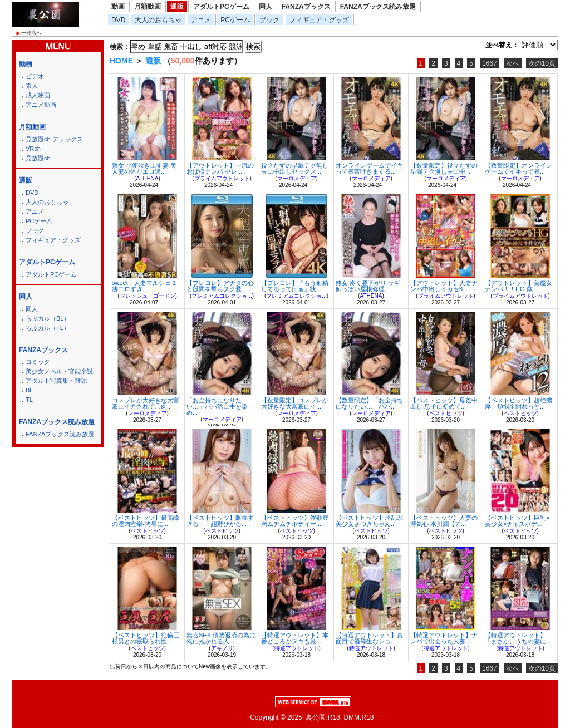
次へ (513, 63)
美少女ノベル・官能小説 (59, 371)
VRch (33, 149)
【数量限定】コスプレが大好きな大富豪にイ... (295, 403)
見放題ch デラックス (54, 139)
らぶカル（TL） (48, 328)
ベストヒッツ (446, 413)
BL (29, 390)
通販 (177, 7)
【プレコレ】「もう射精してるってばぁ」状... (295, 286)
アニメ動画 (41, 105)
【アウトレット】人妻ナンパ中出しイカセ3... (444, 286)
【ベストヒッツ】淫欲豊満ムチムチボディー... (295, 521)
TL (29, 400)
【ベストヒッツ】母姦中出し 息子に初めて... (444, 403)
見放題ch (38, 158)
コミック (38, 362)
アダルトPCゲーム (221, 7)
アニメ (201, 20)
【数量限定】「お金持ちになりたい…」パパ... (369, 403)
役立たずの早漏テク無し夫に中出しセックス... (295, 168)
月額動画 (148, 7)
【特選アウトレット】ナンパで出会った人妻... (444, 638)
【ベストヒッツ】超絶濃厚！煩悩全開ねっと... (519, 403)
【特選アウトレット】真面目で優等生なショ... (369, 638)
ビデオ (35, 76)
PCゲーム (235, 20)
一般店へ (31, 33)
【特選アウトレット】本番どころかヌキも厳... (295, 638)
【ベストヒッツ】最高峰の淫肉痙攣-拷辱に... (146, 521)
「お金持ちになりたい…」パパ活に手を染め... (217, 406)
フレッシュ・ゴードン (148, 296)
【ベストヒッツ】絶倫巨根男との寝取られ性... (146, 638)
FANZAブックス (306, 7)
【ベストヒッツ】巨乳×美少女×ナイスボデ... (517, 521)
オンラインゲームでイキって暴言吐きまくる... (369, 168)
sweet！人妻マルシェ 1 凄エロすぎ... (144, 286)
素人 (32, 86)
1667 (490, 63)
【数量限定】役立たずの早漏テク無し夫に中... (444, 168)
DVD (118, 20)
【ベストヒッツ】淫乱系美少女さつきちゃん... (369, 521)
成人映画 (38, 95)
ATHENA (148, 178)
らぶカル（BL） (48, 318)
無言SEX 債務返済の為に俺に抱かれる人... (221, 638)
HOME (121, 61)
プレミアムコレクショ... (222, 296)
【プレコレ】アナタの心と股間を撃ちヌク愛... (220, 286)
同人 (266, 7)
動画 (118, 7)
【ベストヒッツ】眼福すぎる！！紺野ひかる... (220, 521)
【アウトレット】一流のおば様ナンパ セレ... (220, 168)
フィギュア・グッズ (319, 20)
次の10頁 (542, 63)
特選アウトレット (297, 648)
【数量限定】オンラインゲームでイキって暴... (519, 168)
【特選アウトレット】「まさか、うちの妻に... (518, 638)
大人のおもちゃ (158, 20)
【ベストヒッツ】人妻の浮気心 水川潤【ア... (444, 521)
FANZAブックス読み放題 (378, 7)
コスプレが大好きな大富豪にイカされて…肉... (146, 403)
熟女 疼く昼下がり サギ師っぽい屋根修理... (368, 286)
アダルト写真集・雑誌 (56, 381)
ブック (269, 20)
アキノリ (222, 648)
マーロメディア (297, 178)
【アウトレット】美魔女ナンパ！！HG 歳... (519, 286)
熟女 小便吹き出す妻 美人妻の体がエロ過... (144, 168)
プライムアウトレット (222, 178)
